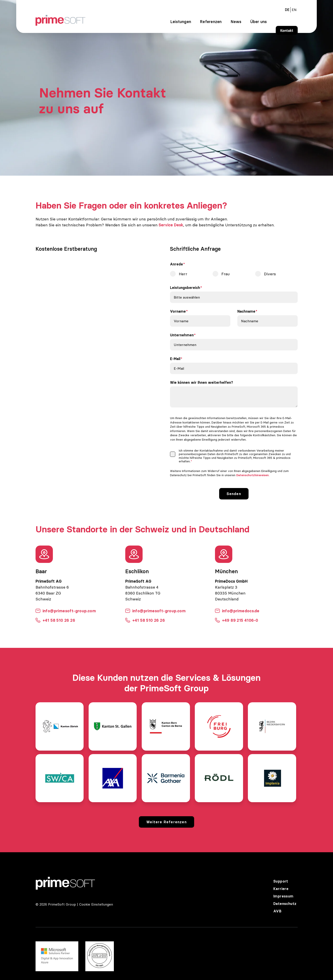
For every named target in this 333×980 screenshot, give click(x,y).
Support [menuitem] (281, 881)
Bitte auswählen (187, 297)
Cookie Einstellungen (96, 904)
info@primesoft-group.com (66, 611)
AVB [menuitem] (277, 911)
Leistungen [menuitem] (181, 22)
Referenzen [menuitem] (211, 22)
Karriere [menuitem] (281, 889)
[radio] (191, 274)
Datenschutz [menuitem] (285, 904)
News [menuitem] (236, 22)
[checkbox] (234, 275)
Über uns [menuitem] (259, 22)
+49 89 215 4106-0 (237, 620)
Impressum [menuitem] (283, 896)
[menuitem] (294, 10)
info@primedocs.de (237, 611)
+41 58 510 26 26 (55, 620)
